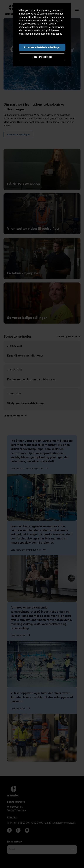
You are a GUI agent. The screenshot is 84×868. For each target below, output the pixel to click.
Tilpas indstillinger (42, 57)
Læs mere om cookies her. (32, 37)
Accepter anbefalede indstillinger (42, 47)
